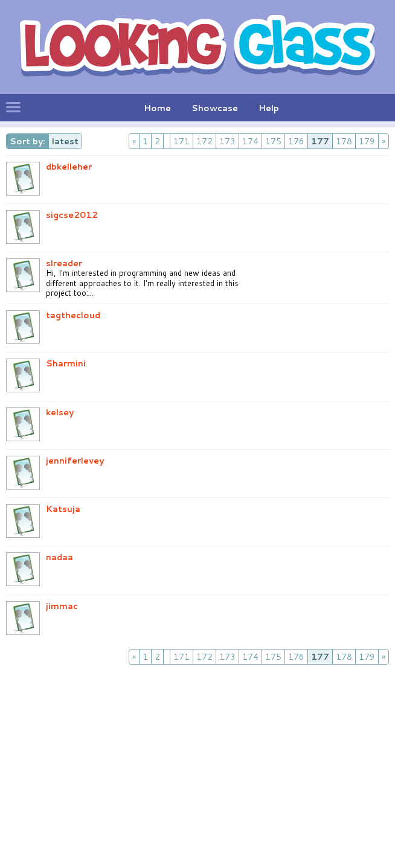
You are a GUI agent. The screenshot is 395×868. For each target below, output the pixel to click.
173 (227, 141)
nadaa (59, 557)
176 (296, 141)
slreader (64, 263)
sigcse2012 (72, 215)
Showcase (215, 108)
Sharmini (66, 363)
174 (250, 141)
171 (181, 141)
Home (157, 108)
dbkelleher (69, 167)
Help (269, 108)
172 (204, 141)
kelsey (60, 412)
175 (273, 141)
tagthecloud (73, 315)
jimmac (62, 606)
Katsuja (63, 509)
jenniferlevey (75, 461)
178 (344, 141)
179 (367, 141)
